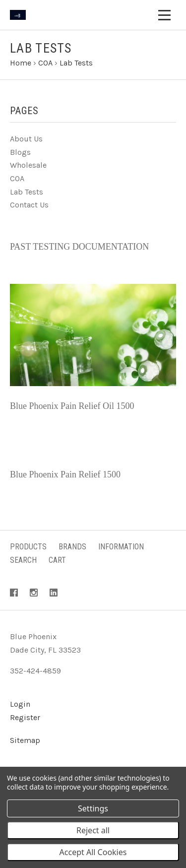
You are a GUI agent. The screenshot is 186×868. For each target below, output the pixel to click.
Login (20, 704)
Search (23, 560)
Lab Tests (27, 192)
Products (28, 547)
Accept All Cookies (93, 852)
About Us (26, 139)
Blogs (20, 152)
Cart (57, 560)
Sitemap (25, 740)
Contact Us (29, 205)
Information (121, 547)
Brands (72, 547)
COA (17, 178)
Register (25, 717)
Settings (93, 808)
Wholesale (28, 165)
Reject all (93, 830)
